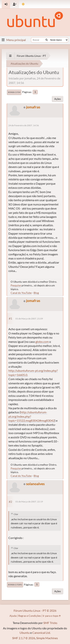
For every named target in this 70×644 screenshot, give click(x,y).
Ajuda (13, 616)
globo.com (42, 342)
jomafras (33, 107)
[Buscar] (47, 40)
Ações (58, 99)
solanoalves (35, 484)
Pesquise (16, 285)
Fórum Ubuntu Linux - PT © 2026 (35, 611)
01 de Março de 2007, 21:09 (29, 319)
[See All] (10, 56)
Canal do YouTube (21, 293)
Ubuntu (25, 633)
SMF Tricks (50, 623)
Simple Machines (47, 638)
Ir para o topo (15, 585)
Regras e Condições (30, 616)
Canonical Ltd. (41, 633)
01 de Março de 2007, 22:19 (29, 502)
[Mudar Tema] (23, 4)
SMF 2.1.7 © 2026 (24, 638)
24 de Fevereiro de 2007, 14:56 (24, 125)
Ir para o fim (14, 92)
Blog (36, 293)
